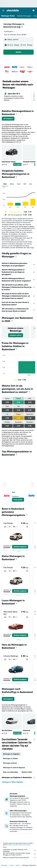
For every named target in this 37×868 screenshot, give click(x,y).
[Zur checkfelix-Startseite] (13, 10)
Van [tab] (31, 184)
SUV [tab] (25, 184)
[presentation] (22, 27)
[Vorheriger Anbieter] (5, 484)
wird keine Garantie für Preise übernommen (19, 845)
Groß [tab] (19, 184)
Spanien (18, 865)
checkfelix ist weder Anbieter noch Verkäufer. (19, 850)
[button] (3, 11)
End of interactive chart (2, 206)
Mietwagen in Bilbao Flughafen (13, 782)
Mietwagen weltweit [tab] (10, 763)
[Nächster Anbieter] (32, 484)
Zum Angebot (17, 164)
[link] (8, 119)
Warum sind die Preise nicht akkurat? (19, 858)
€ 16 (19, 27)
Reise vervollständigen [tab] (11, 772)
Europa (11, 865)
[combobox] (10, 32)
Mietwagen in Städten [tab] (11, 759)
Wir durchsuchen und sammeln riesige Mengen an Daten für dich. (19, 854)
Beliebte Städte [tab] (27, 772)
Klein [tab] (5, 184)
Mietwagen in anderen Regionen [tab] (14, 768)
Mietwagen (4, 865)
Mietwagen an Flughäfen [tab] (11, 754)
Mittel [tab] (12, 184)
